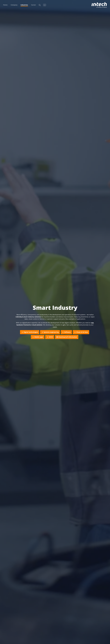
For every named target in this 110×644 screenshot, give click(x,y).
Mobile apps (38, 337)
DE (45, 5)
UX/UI (50, 337)
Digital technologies (30, 332)
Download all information (67, 337)
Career (34, 5)
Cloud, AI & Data (81, 332)
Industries (24, 5)
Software (66, 332)
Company (14, 5)
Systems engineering (50, 332)
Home (5, 5)
